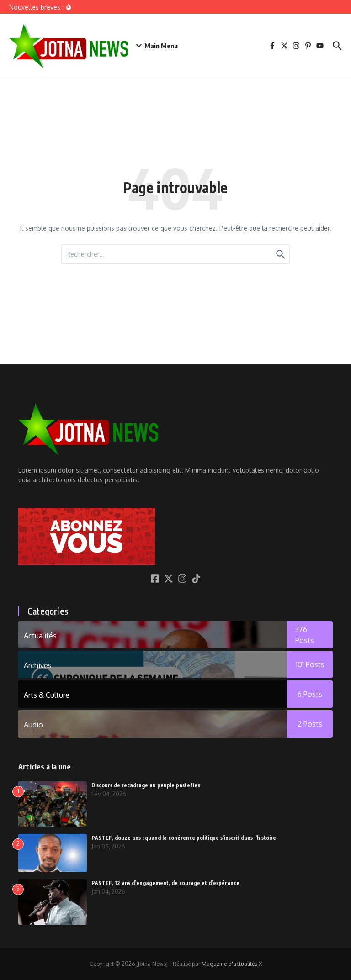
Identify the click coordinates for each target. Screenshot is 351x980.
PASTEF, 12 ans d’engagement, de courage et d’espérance (165, 883)
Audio (33, 725)
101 (310, 664)
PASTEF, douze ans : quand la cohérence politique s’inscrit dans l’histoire (184, 838)
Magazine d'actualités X (232, 964)
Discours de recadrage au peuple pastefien (146, 785)
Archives (38, 665)
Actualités (40, 636)
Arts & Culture (47, 695)
